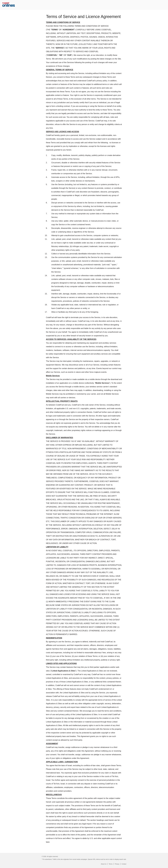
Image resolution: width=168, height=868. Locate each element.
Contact (124, 864)
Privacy (117, 864)
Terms (111, 864)
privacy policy (102, 81)
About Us (104, 864)
